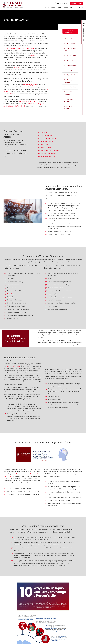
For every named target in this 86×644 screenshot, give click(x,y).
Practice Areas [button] (52, 7)
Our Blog (80, 7)
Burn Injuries (70, 60)
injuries (33, 55)
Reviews (66, 7)
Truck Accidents (71, 87)
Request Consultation (70, 31)
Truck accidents (46, 135)
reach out (17, 67)
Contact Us (73, 7)
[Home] (46, 7)
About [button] (60, 7)
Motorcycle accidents (48, 138)
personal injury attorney (27, 101)
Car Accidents (71, 70)
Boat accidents (46, 147)
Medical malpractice (48, 157)
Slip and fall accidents (48, 154)
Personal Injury (71, 43)
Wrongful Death (71, 55)
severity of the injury (14, 366)
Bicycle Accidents (72, 75)
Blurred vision (11, 294)
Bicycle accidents (47, 141)
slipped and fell (15, 94)
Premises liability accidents (50, 150)
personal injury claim (30, 85)
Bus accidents (45, 144)
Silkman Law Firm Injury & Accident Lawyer (20, 48)
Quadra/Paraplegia (72, 65)
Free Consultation (77, 3)
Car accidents (45, 132)
